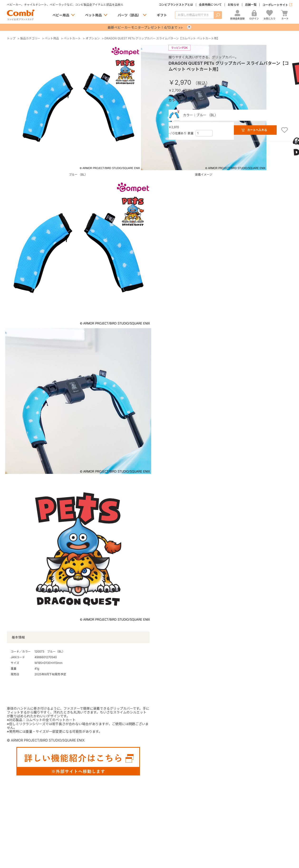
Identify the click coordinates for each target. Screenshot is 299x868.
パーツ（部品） (129, 15)
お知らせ (233, 5)
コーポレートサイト (275, 5)
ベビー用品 (61, 15)
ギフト (162, 15)
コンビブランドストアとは (176, 5)
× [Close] (189, 27)
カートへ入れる (257, 130)
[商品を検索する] (194, 15)
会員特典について (210, 5)
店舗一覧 (251, 5)
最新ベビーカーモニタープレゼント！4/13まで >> (145, 27)
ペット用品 (93, 15)
